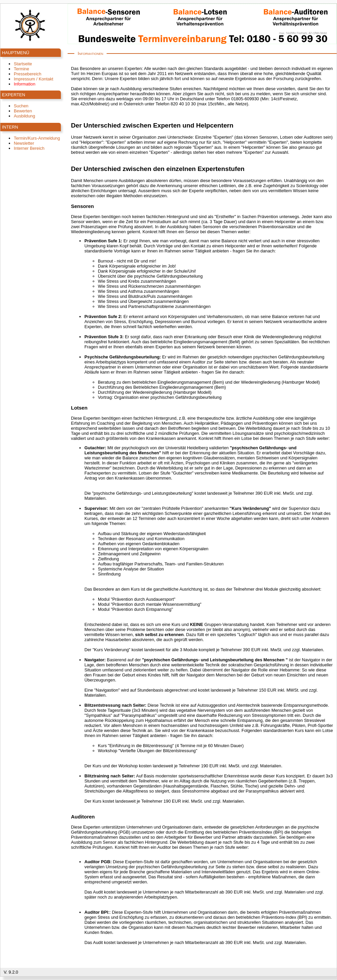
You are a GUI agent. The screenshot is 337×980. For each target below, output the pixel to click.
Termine (22, 69)
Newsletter (24, 143)
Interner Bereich (29, 148)
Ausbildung (24, 116)
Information (25, 84)
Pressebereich (28, 74)
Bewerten (23, 111)
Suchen (21, 106)
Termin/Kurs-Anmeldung (37, 138)
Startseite (23, 64)
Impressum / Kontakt (33, 79)
